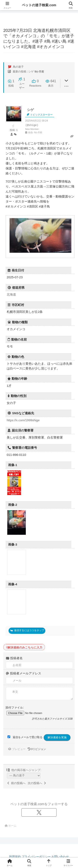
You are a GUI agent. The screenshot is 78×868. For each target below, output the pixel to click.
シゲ (31, 72)
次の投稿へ (37, 783)
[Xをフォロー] (39, 812)
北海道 (11, 294)
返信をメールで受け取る (28, 737)
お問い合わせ (60, 857)
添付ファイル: (15, 708)
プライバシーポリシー (36, 857)
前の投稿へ (17, 783)
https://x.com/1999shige (23, 420)
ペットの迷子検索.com (39, 5)
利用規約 (15, 857)
